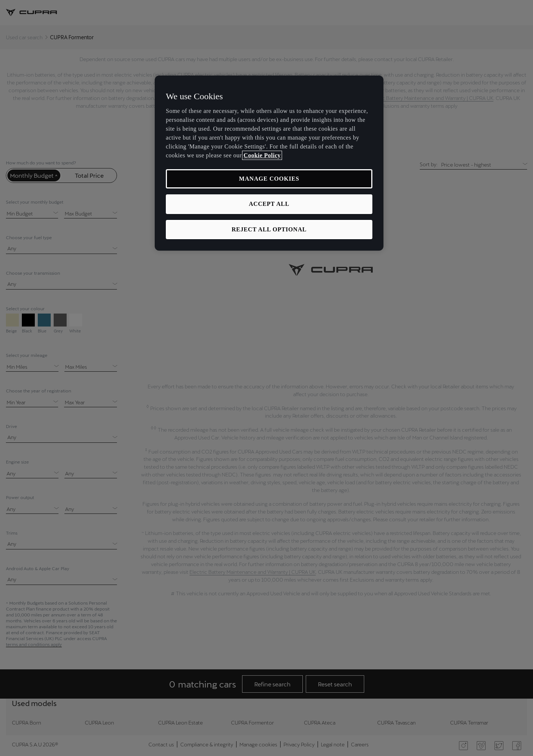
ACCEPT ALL (269, 204)
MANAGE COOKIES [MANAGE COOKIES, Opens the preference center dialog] (269, 179)
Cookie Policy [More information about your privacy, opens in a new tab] (262, 155)
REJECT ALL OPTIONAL (269, 229)
